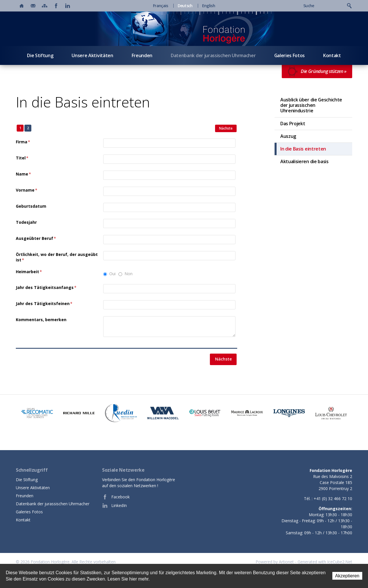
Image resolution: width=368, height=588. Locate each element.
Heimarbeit (29, 272)
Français (160, 6)
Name (23, 174)
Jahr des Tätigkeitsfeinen (44, 303)
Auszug (288, 136)
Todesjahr (26, 222)
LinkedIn (114, 506)
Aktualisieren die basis (304, 161)
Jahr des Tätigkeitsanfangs (46, 287)
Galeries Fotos (290, 55)
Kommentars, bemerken (41, 320)
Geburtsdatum (31, 206)
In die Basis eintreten (303, 149)
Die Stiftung (40, 55)
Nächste (226, 128)
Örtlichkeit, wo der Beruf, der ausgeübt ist (57, 257)
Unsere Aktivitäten (92, 55)
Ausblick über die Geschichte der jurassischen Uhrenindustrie (311, 105)
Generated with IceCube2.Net (325, 562)
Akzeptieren (347, 576)
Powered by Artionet (275, 562)
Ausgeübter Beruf (36, 238)
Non (129, 274)
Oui (112, 274)
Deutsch (185, 6)
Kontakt (332, 55)
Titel (22, 158)
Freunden (142, 55)
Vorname (27, 190)
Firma (23, 142)
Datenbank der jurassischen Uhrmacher (213, 55)
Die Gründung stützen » (317, 72)
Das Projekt (293, 124)
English (209, 6)
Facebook (116, 497)
